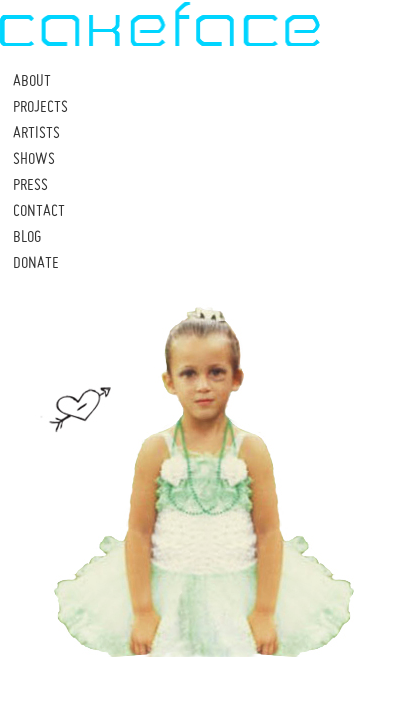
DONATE (36, 262)
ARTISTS (36, 132)
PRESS (30, 184)
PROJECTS (40, 106)
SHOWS (34, 158)
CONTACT (39, 210)
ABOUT (32, 80)
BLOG (27, 236)
